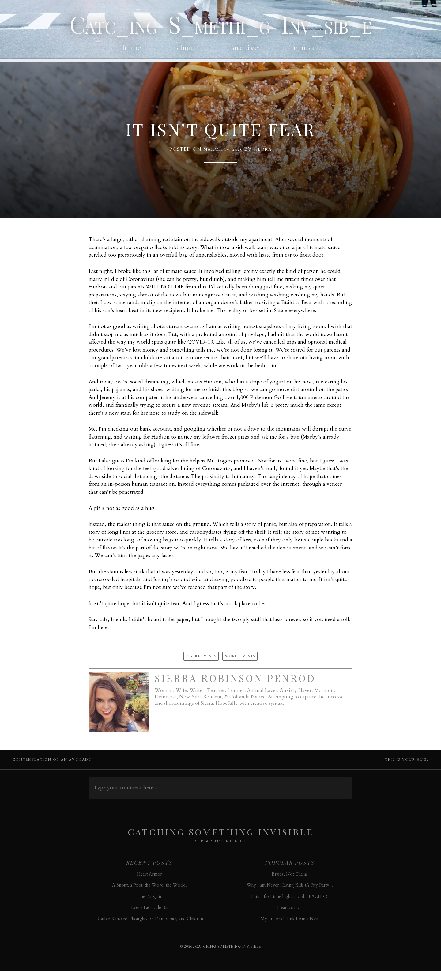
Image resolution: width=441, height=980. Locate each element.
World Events (240, 662)
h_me (132, 51)
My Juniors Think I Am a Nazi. (290, 928)
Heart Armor (149, 883)
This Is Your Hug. (405, 767)
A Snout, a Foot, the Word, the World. (149, 894)
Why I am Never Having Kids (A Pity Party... (290, 894)
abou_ (187, 51)
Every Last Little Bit (149, 917)
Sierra (263, 155)
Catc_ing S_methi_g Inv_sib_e (221, 26)
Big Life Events (201, 662)
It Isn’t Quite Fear (221, 133)
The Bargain (149, 905)
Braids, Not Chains (290, 883)
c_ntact (306, 51)
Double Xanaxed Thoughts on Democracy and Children (149, 928)
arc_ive (246, 51)
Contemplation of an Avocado (54, 767)
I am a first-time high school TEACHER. (290, 905)
